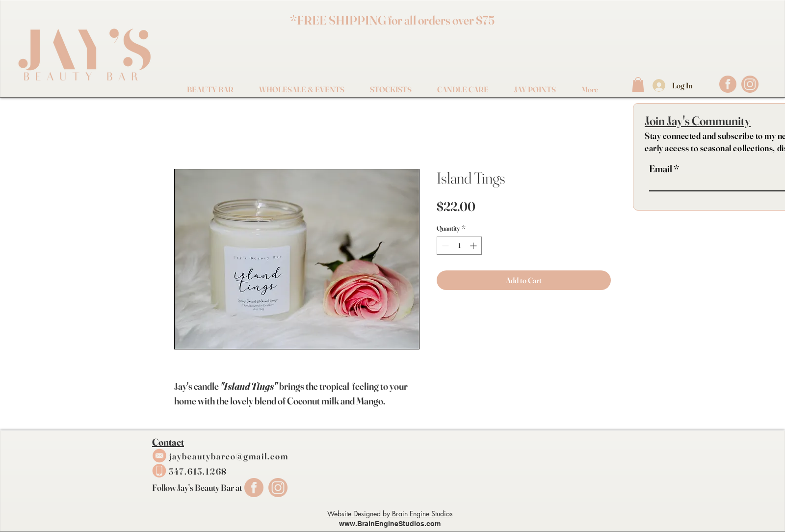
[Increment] (474, 246)
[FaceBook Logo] (728, 84)
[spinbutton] (459, 246)
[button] (638, 84)
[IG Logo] (750, 84)
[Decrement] (444, 246)
